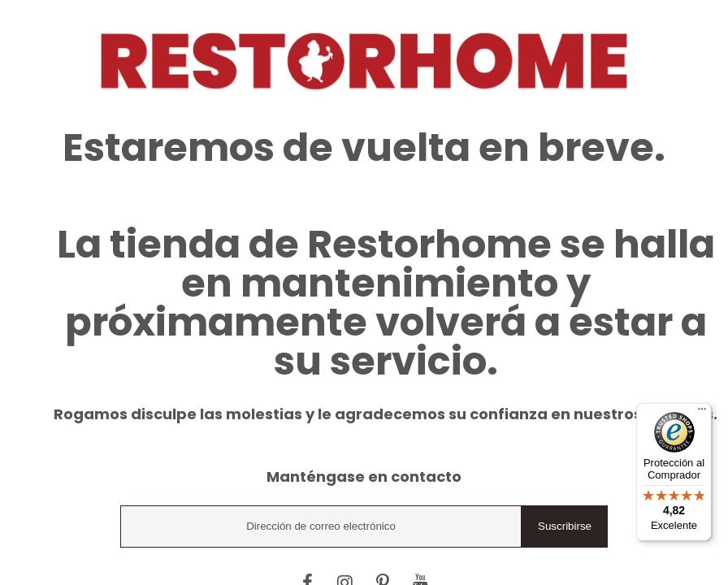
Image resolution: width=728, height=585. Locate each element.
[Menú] (702, 413)
